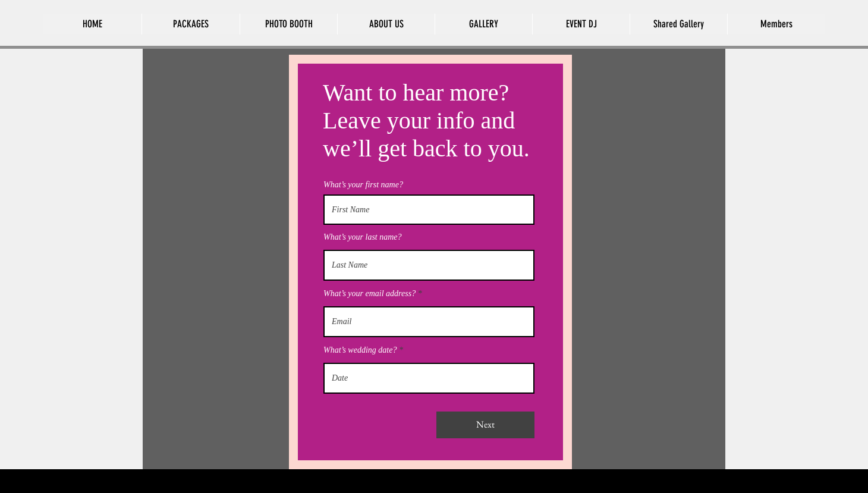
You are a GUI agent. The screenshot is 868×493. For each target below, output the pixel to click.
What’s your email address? (369, 294)
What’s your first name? (363, 185)
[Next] (485, 425)
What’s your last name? (363, 237)
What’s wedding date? (360, 350)
